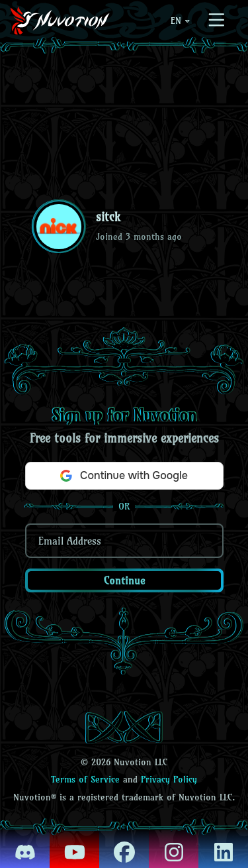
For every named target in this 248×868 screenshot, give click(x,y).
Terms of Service (85, 779)
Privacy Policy (169, 779)
